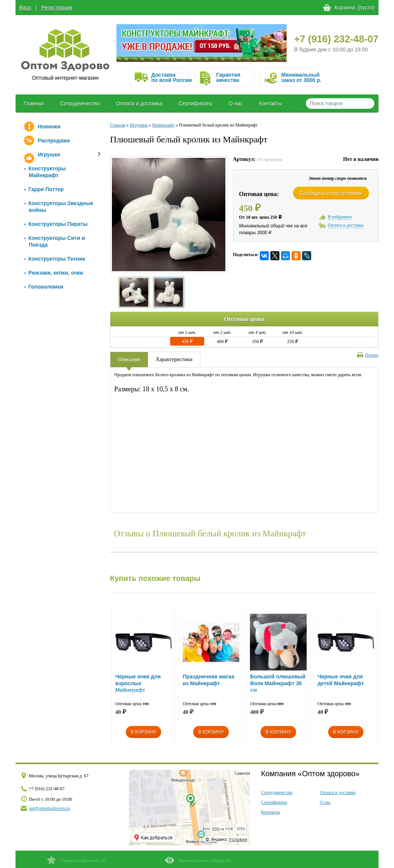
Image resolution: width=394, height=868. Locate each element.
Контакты (270, 103)
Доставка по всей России (170, 77)
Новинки (49, 127)
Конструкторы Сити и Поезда (55, 241)
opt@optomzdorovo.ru (49, 808)
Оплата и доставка (139, 103)
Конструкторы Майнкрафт (45, 172)
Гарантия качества (228, 77)
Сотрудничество (80, 103)
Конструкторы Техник (55, 259)
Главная (33, 103)
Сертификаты (196, 103)
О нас (236, 103)
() (76, 860)
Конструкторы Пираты (56, 224)
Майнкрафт (163, 125)
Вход (25, 8)
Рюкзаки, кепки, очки (54, 273)
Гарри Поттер (44, 189)
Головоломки (44, 287)
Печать (368, 355)
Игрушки (49, 154)
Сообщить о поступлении (331, 193)
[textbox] (340, 103)
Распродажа (54, 141)
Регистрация (57, 8)
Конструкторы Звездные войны (59, 207)
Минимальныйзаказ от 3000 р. (300, 77)
